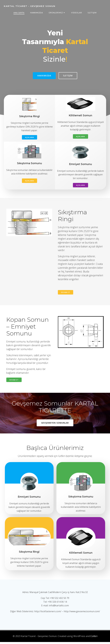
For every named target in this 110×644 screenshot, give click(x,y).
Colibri (94, 638)
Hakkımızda (37, 13)
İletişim (92, 13)
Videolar (77, 13)
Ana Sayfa (19, 13)
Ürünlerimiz (57, 13)
